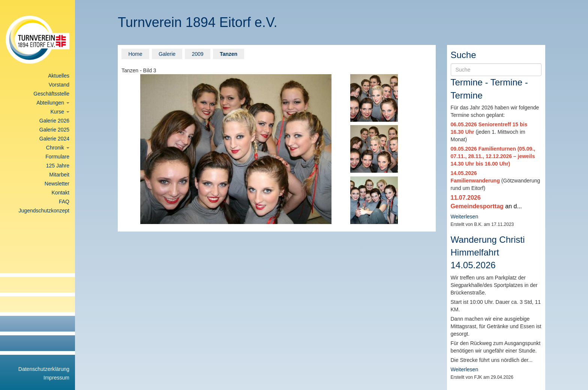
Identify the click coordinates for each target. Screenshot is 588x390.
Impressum (56, 378)
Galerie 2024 (54, 139)
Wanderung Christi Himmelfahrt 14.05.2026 (488, 253)
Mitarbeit (59, 175)
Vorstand (59, 85)
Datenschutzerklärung (44, 369)
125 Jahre (58, 166)
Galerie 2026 (54, 121)
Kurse (60, 112)
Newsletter (57, 184)
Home (135, 54)
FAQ (64, 202)
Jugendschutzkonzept (44, 211)
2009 (197, 54)
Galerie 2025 (54, 130)
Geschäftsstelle (51, 94)
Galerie (167, 54)
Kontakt (61, 193)
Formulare (57, 157)
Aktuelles (59, 76)
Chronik (58, 148)
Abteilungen (53, 103)
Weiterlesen (465, 217)
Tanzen (229, 54)
